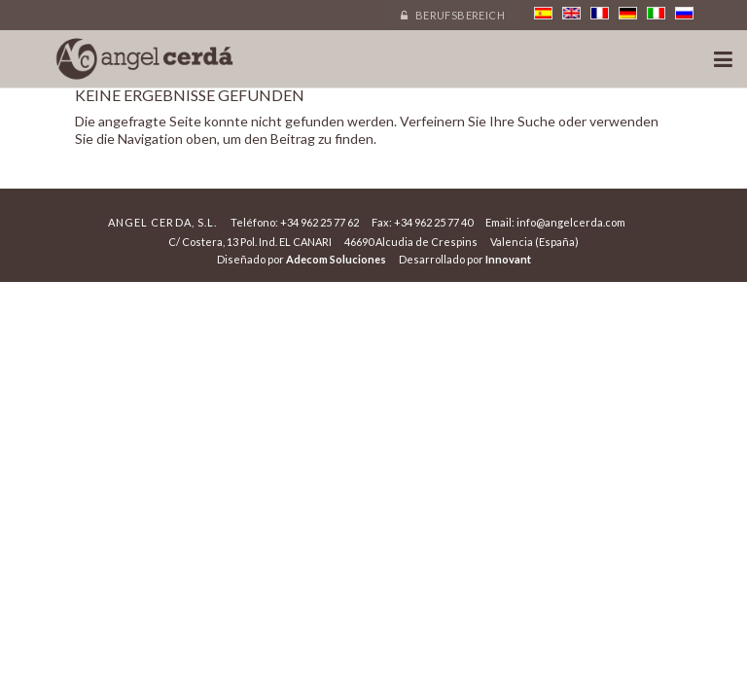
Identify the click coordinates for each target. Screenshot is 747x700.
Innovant (508, 259)
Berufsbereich (453, 15)
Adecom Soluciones (336, 259)
